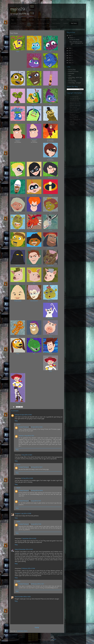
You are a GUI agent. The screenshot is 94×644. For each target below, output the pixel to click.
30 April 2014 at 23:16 (37, 427)
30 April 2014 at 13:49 (26, 415)
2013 (70, 60)
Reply (16, 421)
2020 (70, 36)
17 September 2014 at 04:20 (29, 539)
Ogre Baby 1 (50, 301)
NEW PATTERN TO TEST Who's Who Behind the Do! (76, 43)
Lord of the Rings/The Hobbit (43, 23)
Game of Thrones (76, 20)
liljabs (70, 76)
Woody (50, 354)
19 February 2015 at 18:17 (37, 584)
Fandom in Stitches (73, 72)
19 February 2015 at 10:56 (28, 569)
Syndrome (34, 213)
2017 (70, 51)
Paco (16, 597)
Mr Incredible (18, 140)
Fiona (50, 213)
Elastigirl (50, 158)
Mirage (18, 213)
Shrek (18, 230)
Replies (18, 424)
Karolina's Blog (72, 81)
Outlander (66, 23)
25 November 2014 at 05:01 (26, 550)
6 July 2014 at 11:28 (36, 524)
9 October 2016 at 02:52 (24, 597)
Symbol (50, 195)
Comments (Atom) (22, 631)
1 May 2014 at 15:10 (29, 436)
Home (12, 20)
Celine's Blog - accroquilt (74, 83)
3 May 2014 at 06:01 (27, 455)
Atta (34, 69)
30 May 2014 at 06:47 (37, 467)
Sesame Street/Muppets (17, 27)
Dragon (34, 230)
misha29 (17, 9)
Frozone (18, 195)
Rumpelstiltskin (34, 266)
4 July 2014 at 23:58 (26, 514)
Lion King (22, 23)
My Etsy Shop (72, 70)
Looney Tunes (30, 23)
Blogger (54, 639)
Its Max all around (74, 40)
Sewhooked (71, 74)
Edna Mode (50, 178)
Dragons (62, 20)
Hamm (50, 336)
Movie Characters (56, 23)
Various (44, 27)
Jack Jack (34, 195)
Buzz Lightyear (34, 336)
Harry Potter (14, 23)
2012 (70, 63)
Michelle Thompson (24, 427)
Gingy (18, 336)
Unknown (17, 415)
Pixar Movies (74, 23)
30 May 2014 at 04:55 (27, 478)
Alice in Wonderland (21, 20)
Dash (18, 178)
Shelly (16, 550)
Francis (18, 87)
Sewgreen (17, 514)
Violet (34, 178)
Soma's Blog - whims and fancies (75, 78)
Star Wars (28, 27)
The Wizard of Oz (53, 27)
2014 (70, 58)
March (72, 38)
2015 (70, 56)
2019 (70, 48)
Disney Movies (53, 20)
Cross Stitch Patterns (42, 20)
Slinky (18, 354)
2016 (70, 53)
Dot (50, 51)
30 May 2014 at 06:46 (37, 491)
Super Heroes (36, 27)
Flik (34, 51)
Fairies (68, 20)
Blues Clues (32, 20)
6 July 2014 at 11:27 (36, 501)
